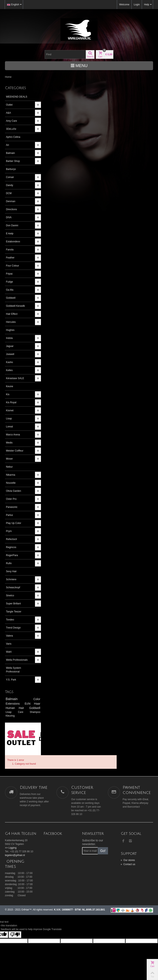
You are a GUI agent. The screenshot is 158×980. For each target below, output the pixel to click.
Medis (9, 443)
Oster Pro (11, 499)
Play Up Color (14, 523)
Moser (9, 459)
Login (137, 5)
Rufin (9, 563)
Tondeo (10, 620)
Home (8, 77)
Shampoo (31, 712)
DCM (9, 193)
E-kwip (10, 234)
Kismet (10, 410)
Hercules (11, 322)
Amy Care (11, 121)
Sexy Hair (11, 571)
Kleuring (10, 716)
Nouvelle (11, 483)
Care (20, 712)
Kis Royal (11, 402)
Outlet (9, 105)
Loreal (9, 427)
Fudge (9, 282)
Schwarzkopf (13, 587)
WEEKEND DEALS (17, 97)
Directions (11, 209)
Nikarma (11, 475)
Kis (8, 394)
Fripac (9, 274)
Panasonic (12, 507)
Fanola (10, 250)
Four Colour (12, 266)
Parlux (9, 515)
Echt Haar (30, 704)
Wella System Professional (13, 670)
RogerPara (12, 555)
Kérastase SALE (15, 378)
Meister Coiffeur (15, 451)
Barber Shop (13, 161)
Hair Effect (12, 314)
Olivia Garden (13, 491)
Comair (10, 177)
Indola (9, 338)
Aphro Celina (13, 137)
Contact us (128, 848)
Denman (11, 201)
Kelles (9, 370)
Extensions (13, 704)
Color (33, 699)
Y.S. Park (11, 680)
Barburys (11, 169)
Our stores (128, 844)
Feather (10, 258)
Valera (9, 636)
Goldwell (11, 298)
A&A (8, 113)
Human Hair (15, 708)
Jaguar (10, 346)
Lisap (9, 419)
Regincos (11, 547)
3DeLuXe (11, 129)
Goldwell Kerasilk (15, 306)
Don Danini (12, 225)
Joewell (10, 354)
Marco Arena (13, 435)
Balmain (10, 153)
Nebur (9, 467)
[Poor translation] (15, 919)
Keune (10, 386)
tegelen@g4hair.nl (15, 839)
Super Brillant (13, 604)
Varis (9, 644)
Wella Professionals (17, 660)
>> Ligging (11, 832)
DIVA (9, 217)
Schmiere (11, 579)
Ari (8, 145)
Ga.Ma (10, 290)
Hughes (10, 330)
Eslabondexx (13, 242)
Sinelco (10, 596)
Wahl (9, 652)
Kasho (9, 362)
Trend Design (13, 628)
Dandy (10, 185)
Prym (9, 531)
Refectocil (11, 539)
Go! (103, 835)
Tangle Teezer (14, 612)
